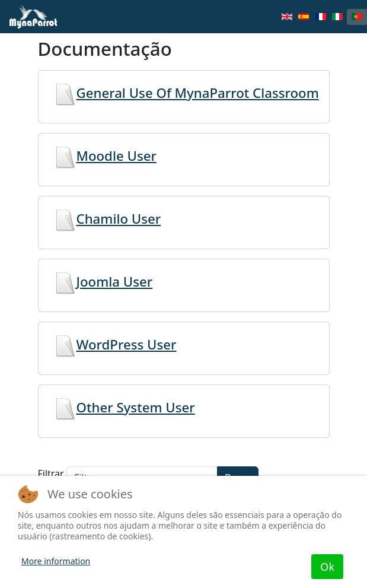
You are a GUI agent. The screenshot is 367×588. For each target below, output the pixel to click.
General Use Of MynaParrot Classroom (183, 93)
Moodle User (102, 156)
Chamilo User (105, 219)
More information (56, 561)
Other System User (122, 407)
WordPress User (112, 344)
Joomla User (100, 282)
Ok (327, 567)
